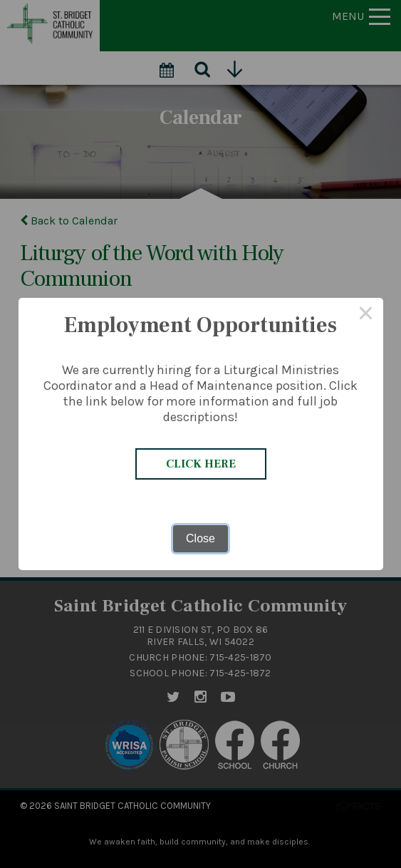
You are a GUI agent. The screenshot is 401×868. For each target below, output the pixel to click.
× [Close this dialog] (366, 315)
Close (200, 538)
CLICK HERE (201, 464)
